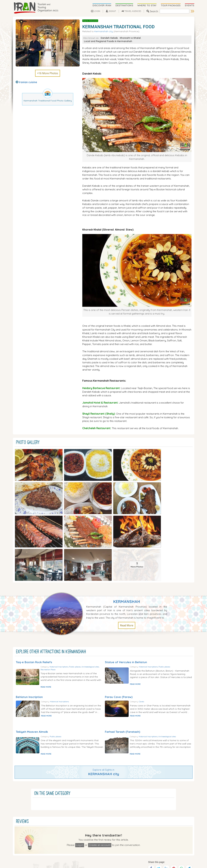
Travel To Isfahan (93, 843)
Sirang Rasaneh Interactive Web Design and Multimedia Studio (63, 864)
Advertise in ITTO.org (97, 833)
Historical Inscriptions (70, 574)
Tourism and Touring (99, 861)
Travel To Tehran (114, 840)
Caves (152, 611)
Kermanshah (127, 509)
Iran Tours (91, 809)
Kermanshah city (104, 31)
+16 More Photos (48, 73)
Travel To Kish (113, 843)
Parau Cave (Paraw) (119, 605)
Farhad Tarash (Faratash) (123, 640)
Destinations (92, 798)
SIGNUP (112, 11)
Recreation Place (78, 577)
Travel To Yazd (92, 850)
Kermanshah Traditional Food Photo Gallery (48, 101)
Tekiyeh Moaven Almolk (32, 640)
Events (89, 812)
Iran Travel (84, 861)
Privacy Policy (186, 863)
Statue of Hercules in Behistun (126, 569)
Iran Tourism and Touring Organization (50, 861)
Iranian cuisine (28, 82)
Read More (127, 533)
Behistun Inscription (29, 605)
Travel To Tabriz (93, 847)
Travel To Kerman (114, 847)
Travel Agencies (94, 805)
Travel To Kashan (114, 850)
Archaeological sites (61, 577)
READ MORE (57, 595)
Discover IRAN (93, 795)
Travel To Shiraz (93, 840)
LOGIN (97, 11)
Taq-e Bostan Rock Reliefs (34, 569)
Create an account (100, 754)
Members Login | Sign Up (99, 823)
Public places (86, 574)
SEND (167, 845)
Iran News (91, 816)
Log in (80, 754)
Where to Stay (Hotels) (98, 802)
